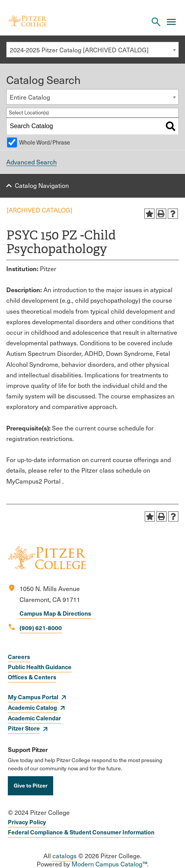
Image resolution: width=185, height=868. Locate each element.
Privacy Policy (27, 822)
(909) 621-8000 (41, 628)
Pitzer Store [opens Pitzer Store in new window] (24, 728)
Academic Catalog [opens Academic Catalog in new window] (32, 707)
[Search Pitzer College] (156, 22)
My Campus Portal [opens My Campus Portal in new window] (33, 697)
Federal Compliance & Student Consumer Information (81, 832)
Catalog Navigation (42, 185)
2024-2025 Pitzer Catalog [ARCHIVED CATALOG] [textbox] (79, 50)
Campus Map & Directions (55, 613)
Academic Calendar (34, 718)
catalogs (65, 856)
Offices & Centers (32, 677)
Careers (19, 656)
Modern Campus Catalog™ (109, 864)
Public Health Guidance (40, 667)
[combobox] (92, 50)
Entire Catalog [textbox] (30, 97)
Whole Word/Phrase (45, 142)
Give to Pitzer (31, 785)
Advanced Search (31, 162)
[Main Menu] (171, 22)
